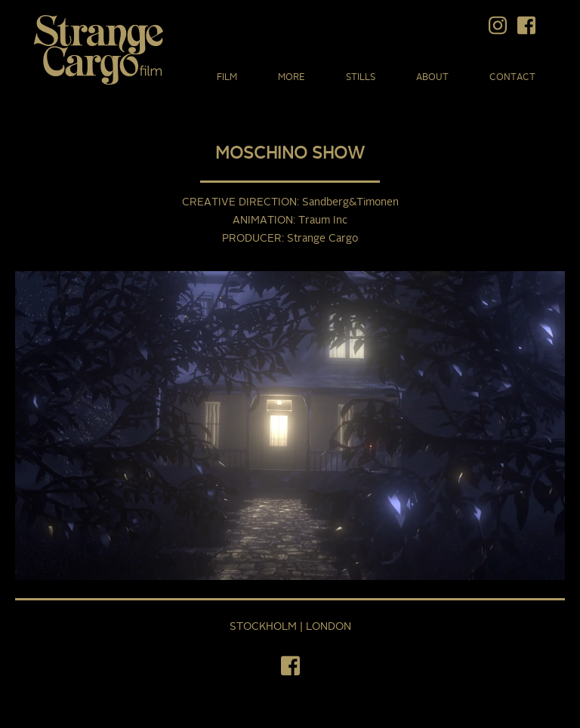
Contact (512, 78)
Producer (252, 239)
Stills (361, 78)
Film (227, 78)
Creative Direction (239, 202)
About (432, 78)
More (292, 78)
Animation (263, 221)
